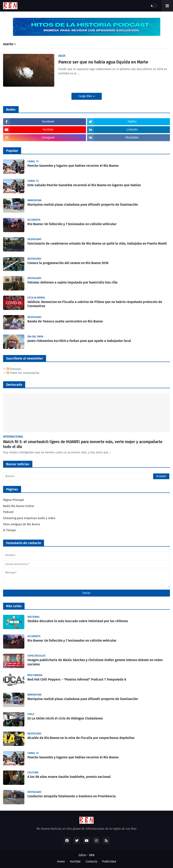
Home (61, 862)
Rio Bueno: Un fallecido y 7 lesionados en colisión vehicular (72, 224)
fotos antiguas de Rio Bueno (22, 524)
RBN (92, 855)
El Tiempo (9, 530)
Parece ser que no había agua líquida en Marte (103, 62)
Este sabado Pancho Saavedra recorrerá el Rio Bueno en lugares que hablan (84, 185)
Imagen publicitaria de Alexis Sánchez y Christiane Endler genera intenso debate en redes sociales (95, 662)
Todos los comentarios (23, 373)
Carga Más (86, 96)
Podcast (8, 512)
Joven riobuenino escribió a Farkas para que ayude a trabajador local (79, 341)
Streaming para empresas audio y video (29, 518)
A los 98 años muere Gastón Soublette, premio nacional (69, 777)
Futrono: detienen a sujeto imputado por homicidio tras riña (72, 282)
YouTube (75, 862)
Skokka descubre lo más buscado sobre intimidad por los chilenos (78, 621)
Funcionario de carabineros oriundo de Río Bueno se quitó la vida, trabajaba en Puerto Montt (97, 243)
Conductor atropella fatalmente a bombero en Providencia (72, 796)
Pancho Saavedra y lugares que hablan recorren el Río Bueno (73, 166)
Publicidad (109, 862)
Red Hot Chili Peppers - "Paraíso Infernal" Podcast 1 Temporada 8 (77, 679)
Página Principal (14, 500)
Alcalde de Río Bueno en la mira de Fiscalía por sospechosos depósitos (81, 738)
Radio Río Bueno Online (19, 506)
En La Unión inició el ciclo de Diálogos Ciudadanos (65, 718)
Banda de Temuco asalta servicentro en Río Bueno (65, 321)
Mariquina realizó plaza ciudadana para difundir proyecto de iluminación (83, 205)
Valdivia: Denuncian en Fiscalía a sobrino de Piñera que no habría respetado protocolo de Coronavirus (95, 304)
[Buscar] (86, 476)
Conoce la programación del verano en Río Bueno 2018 (68, 263)
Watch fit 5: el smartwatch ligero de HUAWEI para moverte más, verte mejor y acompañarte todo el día (83, 444)
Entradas (14, 369)
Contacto (91, 862)
